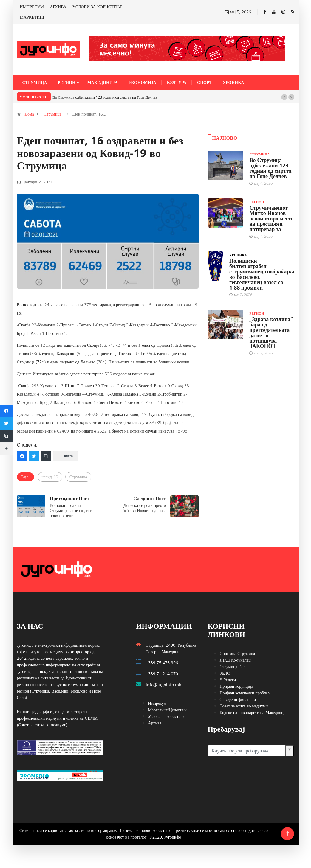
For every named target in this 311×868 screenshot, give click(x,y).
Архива (154, 723)
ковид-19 (50, 477)
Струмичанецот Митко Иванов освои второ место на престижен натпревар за (271, 218)
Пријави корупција (236, 686)
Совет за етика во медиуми (244, 706)
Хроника (233, 82)
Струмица (35, 82)
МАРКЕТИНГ (33, 17)
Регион (67, 82)
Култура (177, 82)
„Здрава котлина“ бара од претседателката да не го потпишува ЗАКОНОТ (271, 332)
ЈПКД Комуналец (235, 660)
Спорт (205, 82)
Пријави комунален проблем (245, 693)
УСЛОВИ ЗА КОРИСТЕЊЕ (97, 7)
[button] (284, 97)
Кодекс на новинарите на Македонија (253, 712)
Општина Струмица (237, 653)
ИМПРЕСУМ (32, 7)
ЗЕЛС (225, 673)
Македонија (103, 82)
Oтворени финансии (238, 699)
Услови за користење (167, 716)
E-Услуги (228, 680)
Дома (29, 114)
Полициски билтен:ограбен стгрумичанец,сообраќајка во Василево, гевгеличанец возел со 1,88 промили (262, 274)
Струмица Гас (232, 666)
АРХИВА (58, 7)
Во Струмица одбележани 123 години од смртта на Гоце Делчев (105, 97)
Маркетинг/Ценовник (167, 710)
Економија (142, 82)
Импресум (157, 703)
